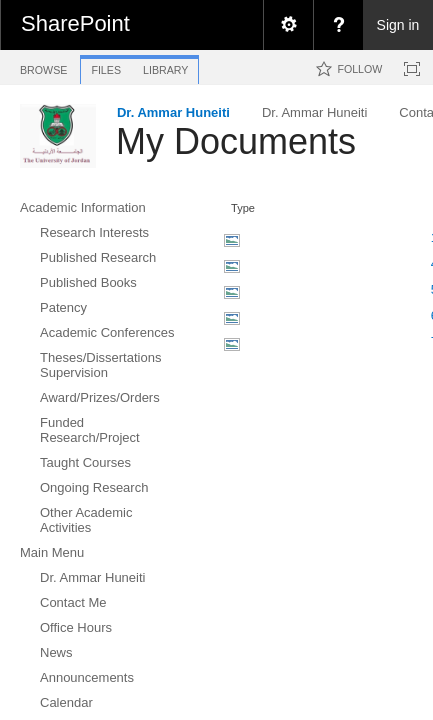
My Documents (236, 141)
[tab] (43, 66)
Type (243, 208)
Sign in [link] (398, 25)
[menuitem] (288, 25)
